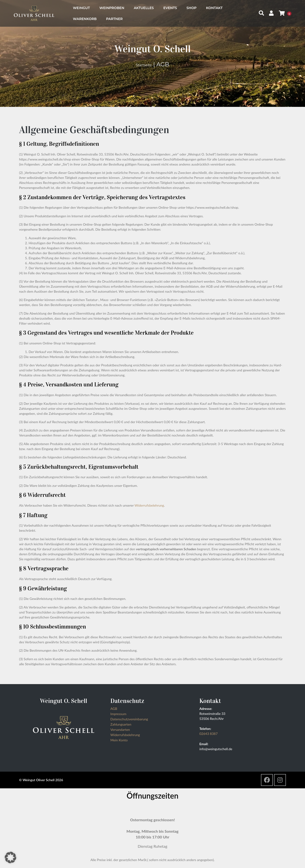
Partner (114, 19)
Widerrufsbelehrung (149, 505)
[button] (10, 858)
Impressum (118, 714)
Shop (192, 8)
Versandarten (120, 730)
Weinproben (112, 8)
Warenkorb (85, 19)
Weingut (81, 8)
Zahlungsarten (121, 724)
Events (170, 8)
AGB (114, 709)
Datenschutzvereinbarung (129, 719)
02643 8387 (209, 734)
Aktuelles (144, 8)
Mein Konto (119, 740)
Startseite (144, 65)
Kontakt (214, 8)
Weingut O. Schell (152, 49)
